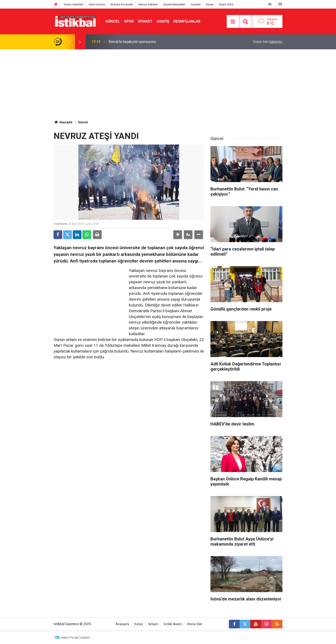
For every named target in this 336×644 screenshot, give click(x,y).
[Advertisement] (168, 81)
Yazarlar (196, 4)
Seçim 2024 (226, 4)
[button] (178, 235)
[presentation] (69, 42)
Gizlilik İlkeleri (173, 624)
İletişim (153, 624)
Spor (129, 21)
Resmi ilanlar (187, 21)
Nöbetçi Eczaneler (122, 4)
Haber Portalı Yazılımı (75, 638)
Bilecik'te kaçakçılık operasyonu (132, 42)
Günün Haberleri (73, 4)
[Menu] (233, 22)
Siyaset (145, 21)
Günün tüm (268, 42)
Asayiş (163, 21)
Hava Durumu (97, 4)
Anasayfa (63, 122)
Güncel (113, 21)
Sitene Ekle (195, 624)
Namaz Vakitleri (148, 4)
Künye (210, 4)
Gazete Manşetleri (174, 4)
